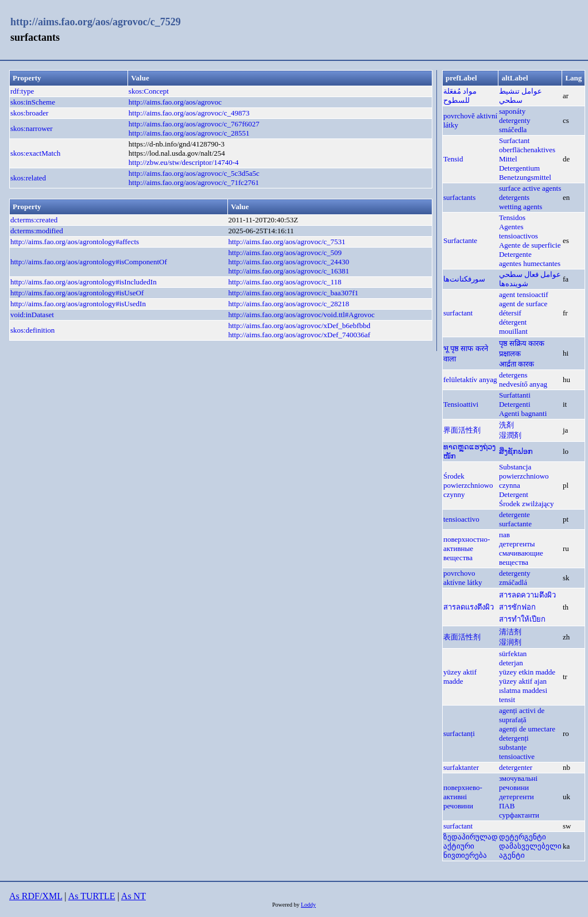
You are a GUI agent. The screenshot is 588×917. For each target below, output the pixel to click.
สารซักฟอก (517, 607)
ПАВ (507, 806)
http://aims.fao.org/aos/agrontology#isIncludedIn (84, 282)
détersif (510, 313)
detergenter (516, 767)
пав (504, 535)
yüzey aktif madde (460, 677)
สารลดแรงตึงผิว (469, 607)
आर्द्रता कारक (517, 364)
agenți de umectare (527, 729)
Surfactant (514, 140)
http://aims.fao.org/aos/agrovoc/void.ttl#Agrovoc (301, 315)
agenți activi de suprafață (522, 715)
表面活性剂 (462, 637)
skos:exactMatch (35, 153)
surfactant (458, 313)
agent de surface (523, 304)
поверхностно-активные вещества (467, 548)
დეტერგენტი (523, 837)
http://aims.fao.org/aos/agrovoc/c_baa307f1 (293, 293)
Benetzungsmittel (525, 177)
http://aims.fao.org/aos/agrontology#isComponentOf (89, 262)
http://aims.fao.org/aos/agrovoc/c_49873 (189, 113)
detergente (514, 515)
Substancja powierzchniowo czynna (524, 476)
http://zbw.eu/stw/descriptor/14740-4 (184, 162)
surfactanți (459, 733)
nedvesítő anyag (523, 384)
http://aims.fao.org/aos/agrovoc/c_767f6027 (194, 124)
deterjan (511, 663)
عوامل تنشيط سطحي (521, 96)
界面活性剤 (462, 430)
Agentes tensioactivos (519, 231)
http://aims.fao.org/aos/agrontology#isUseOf (77, 293)
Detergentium (519, 168)
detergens (513, 375)
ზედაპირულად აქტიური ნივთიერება (471, 846)
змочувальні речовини (518, 783)
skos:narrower (32, 128)
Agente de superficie (530, 245)
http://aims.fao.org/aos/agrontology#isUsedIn (78, 304)
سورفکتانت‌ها (464, 279)
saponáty (512, 111)
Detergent (514, 494)
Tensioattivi (461, 404)
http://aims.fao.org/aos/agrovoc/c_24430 (289, 262)
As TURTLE (92, 896)
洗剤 (506, 425)
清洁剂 (510, 632)
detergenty (515, 120)
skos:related (28, 178)
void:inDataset (32, 315)
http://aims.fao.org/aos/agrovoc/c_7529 (96, 22)
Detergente (515, 254)
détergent (513, 322)
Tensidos (512, 217)
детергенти (517, 797)
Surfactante (460, 240)
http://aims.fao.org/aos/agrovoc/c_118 (285, 282)
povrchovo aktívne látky (463, 578)
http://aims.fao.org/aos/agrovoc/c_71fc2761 (194, 182)
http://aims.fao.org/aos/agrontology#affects (75, 242)
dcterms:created (34, 220)
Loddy (308, 905)
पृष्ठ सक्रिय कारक (522, 343)
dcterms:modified (37, 231)
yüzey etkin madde (527, 672)
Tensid (453, 159)
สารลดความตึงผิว (527, 595)
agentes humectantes (530, 263)
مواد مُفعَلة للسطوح (460, 96)
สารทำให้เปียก (522, 619)
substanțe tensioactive (517, 752)
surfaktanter (461, 767)
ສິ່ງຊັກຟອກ (516, 451)
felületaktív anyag (470, 379)
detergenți (514, 738)
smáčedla (513, 130)
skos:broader (29, 113)
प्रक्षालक (510, 354)
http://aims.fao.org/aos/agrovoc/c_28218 (289, 304)
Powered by (287, 905)
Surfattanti (515, 395)
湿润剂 (510, 642)
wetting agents (521, 207)
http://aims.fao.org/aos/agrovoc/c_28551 (189, 133)
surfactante (515, 524)
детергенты (517, 544)
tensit (507, 700)
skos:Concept (149, 91)
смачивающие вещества (521, 558)
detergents (514, 197)
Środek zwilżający (527, 504)
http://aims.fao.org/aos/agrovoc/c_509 (285, 253)
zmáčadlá (513, 582)
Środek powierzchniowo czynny (468, 485)
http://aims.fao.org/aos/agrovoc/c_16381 (289, 271)
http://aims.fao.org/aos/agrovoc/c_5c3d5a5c (194, 173)
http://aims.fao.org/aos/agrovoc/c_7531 (287, 242)
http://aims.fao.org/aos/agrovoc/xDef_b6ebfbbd (299, 325)
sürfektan (513, 654)
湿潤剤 (510, 435)
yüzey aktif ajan (523, 681)
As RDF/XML (36, 896)
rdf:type (22, 91)
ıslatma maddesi (523, 690)
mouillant (513, 331)
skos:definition (32, 330)
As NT (134, 896)
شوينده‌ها (514, 284)
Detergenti (515, 404)
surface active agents (530, 188)
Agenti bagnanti (523, 413)
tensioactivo (461, 519)
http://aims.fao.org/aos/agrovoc (175, 102)
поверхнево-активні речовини (463, 797)
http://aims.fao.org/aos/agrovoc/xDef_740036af (299, 335)
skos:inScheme (33, 102)
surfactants (459, 197)
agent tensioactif (524, 294)
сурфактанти (519, 815)
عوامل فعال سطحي (530, 274)
